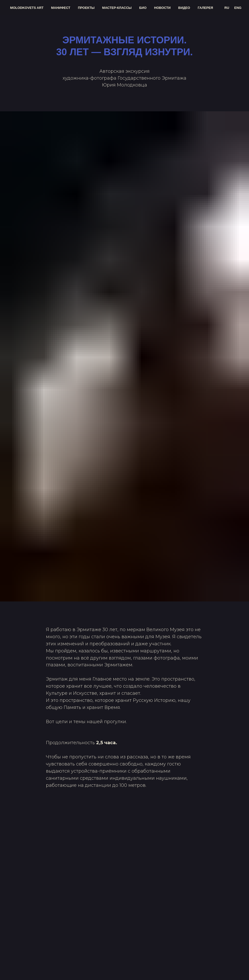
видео (184, 8)
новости (162, 8)
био (143, 8)
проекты (86, 8)
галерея (206, 8)
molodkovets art (27, 8)
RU (227, 8)
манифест (61, 8)
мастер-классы (117, 8)
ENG (238, 8)
